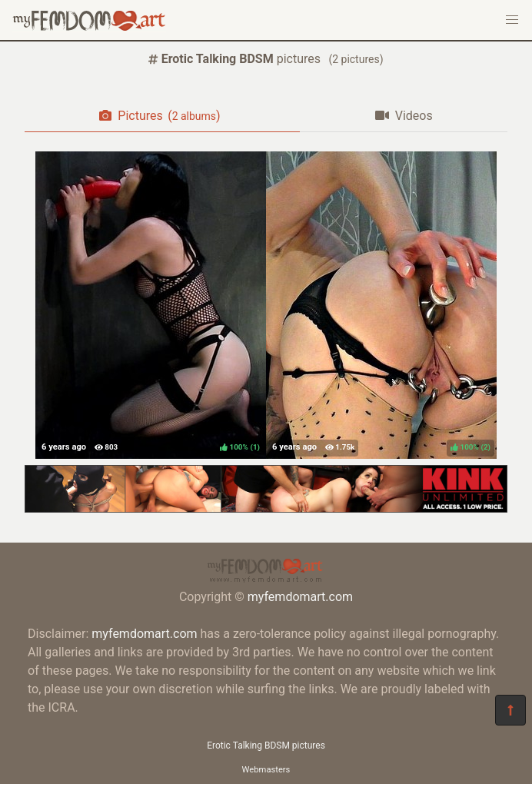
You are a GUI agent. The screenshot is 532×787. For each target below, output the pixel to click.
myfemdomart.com (300, 597)
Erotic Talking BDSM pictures (266, 745)
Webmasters (266, 770)
